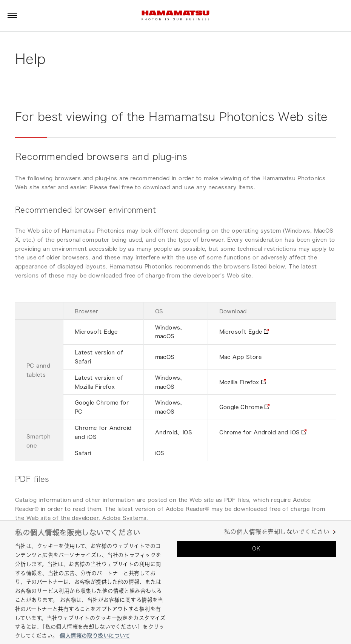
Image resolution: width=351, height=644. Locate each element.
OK (256, 548)
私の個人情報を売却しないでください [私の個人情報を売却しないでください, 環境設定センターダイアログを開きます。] (277, 532)
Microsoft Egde (241, 332)
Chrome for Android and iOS (260, 432)
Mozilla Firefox (239, 382)
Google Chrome (241, 407)
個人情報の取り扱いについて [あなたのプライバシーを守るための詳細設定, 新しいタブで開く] (95, 636)
